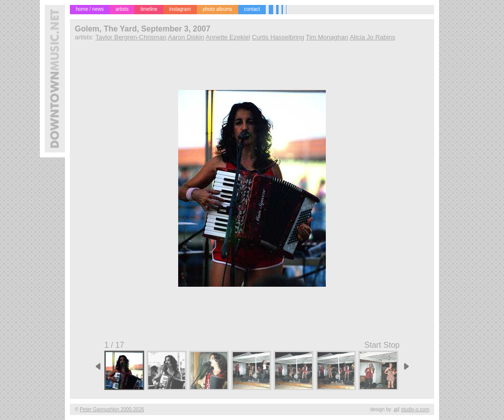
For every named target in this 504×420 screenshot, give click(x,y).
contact (252, 9)
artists (122, 9)
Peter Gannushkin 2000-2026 (112, 409)
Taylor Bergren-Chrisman (131, 37)
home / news (90, 9)
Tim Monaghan (327, 37)
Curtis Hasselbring (278, 37)
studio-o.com (415, 409)
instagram (180, 9)
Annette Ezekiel (228, 37)
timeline (149, 9)
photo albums (218, 9)
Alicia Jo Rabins (372, 37)
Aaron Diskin (186, 37)
